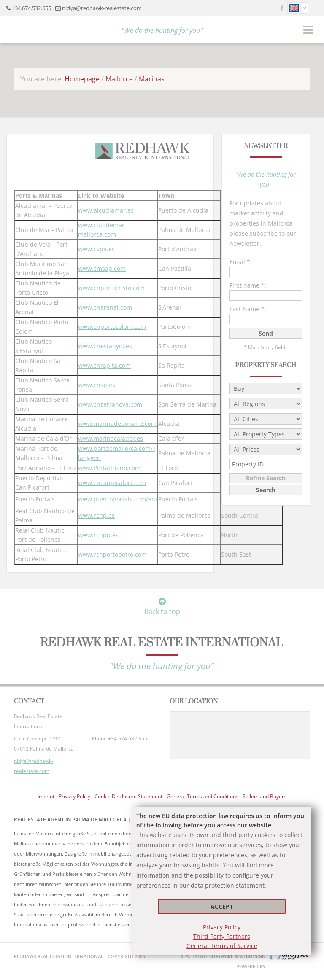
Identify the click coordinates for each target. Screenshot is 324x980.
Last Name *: (248, 309)
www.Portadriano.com (109, 468)
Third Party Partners (222, 936)
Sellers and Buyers (265, 796)
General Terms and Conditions (202, 796)
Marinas (152, 79)
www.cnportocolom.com (112, 327)
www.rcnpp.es (98, 535)
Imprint (46, 796)
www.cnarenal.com (105, 307)
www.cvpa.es (96, 249)
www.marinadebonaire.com (117, 424)
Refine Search (266, 478)
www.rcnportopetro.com (112, 554)
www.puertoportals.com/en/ (118, 499)
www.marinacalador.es (111, 438)
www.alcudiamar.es (106, 210)
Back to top (162, 607)
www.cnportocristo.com (111, 288)
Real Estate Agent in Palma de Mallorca (70, 820)
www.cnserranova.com (110, 404)
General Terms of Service (222, 946)
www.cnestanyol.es (105, 346)
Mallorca (119, 79)
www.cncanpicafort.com (112, 483)
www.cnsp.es (97, 385)
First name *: (248, 285)
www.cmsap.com (102, 268)
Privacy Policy (222, 927)
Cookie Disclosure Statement (128, 796)
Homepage (82, 79)
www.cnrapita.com (104, 365)
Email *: (241, 262)
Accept (222, 906)
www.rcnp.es (96, 516)
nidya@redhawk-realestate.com (102, 8)
